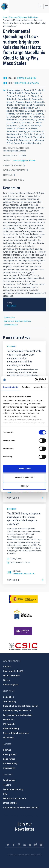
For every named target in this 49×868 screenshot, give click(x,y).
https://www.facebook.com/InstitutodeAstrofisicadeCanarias (14, 845)
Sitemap (7, 750)
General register (11, 685)
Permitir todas (24, 469)
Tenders (7, 785)
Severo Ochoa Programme (16, 733)
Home (5, 17)
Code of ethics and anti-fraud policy (20, 706)
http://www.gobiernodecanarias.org (23, 614)
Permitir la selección (25, 477)
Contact (7, 667)
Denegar (24, 486)
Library (6, 680)
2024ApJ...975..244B (27, 78)
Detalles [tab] (26, 387)
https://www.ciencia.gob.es (23, 599)
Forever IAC (9, 719)
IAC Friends (9, 738)
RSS (5, 794)
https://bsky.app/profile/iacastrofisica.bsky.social (36, 845)
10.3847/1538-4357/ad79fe (26, 83)
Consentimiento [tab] (11, 387)
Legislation (8, 697)
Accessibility (9, 768)
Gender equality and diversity (17, 711)
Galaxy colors (10, 317)
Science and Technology (18, 17)
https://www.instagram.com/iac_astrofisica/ (19, 845)
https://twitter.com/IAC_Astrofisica (8, 845)
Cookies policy (10, 763)
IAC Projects (9, 724)
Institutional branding (13, 789)
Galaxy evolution (11, 325)
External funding (11, 729)
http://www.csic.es (23, 646)
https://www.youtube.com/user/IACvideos (30, 845)
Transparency (10, 702)
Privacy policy (10, 755)
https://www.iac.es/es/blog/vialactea (41, 845)
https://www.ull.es (23, 631)
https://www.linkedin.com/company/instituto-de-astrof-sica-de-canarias (25, 845)
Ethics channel (10, 803)
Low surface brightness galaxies (17, 321)
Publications (33, 17)
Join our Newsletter (24, 826)
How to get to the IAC (13, 671)
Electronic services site (14, 798)
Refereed (12, 306)
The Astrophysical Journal (24, 161)
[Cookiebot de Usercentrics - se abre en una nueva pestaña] (35, 380)
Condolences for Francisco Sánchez (21, 807)
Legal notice (9, 759)
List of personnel (11, 676)
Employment (9, 780)
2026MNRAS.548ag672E (24, 574)
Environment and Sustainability (18, 715)
